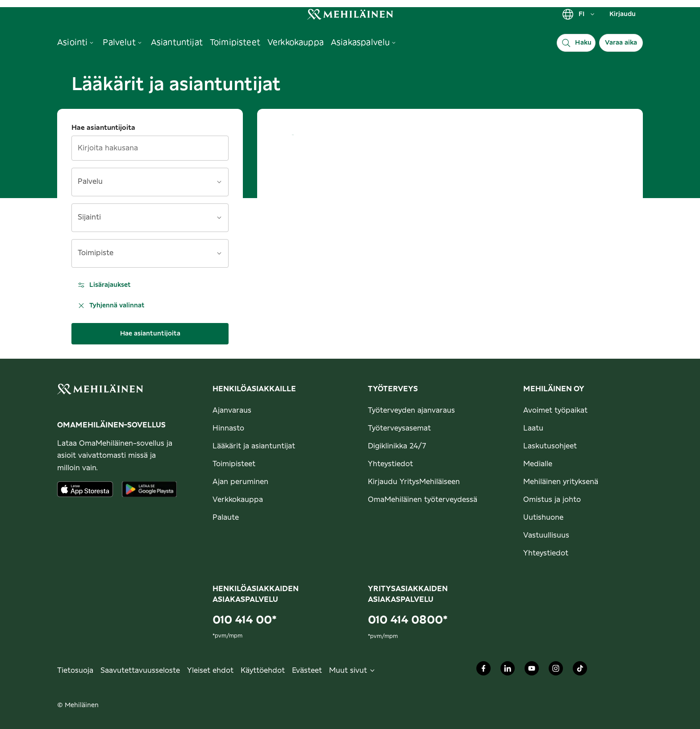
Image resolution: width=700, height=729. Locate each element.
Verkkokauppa (238, 500)
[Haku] (576, 43)
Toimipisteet (234, 464)
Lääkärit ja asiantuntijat (254, 446)
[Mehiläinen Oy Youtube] (532, 671)
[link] (350, 14)
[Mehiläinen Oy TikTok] (580, 671)
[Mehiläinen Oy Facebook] (483, 671)
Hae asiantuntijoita (103, 128)
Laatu (533, 428)
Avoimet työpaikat (555, 410)
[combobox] (145, 185)
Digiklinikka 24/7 (397, 446)
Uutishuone (543, 518)
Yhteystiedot (390, 464)
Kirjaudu (623, 14)
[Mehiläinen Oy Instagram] (556, 671)
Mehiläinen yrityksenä (561, 482)
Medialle (538, 464)
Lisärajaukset (104, 285)
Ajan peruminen (240, 482)
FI (579, 14)
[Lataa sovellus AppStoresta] (85, 489)
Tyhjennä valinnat (111, 306)
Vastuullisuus (546, 535)
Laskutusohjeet (550, 446)
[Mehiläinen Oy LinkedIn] (508, 671)
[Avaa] (219, 182)
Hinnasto (228, 428)
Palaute (226, 518)
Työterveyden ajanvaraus (411, 410)
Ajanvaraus (232, 410)
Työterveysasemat (399, 428)
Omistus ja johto (552, 500)
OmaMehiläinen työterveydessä (423, 500)
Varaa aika (621, 43)
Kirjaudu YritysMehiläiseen (414, 482)
